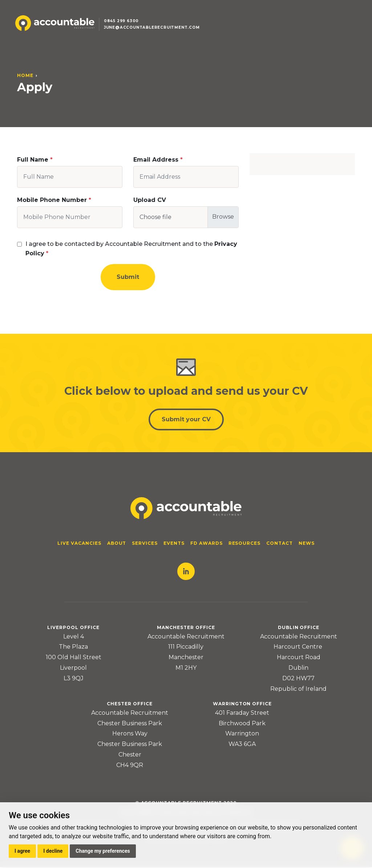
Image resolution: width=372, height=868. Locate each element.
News (307, 544)
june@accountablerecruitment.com (155, 30)
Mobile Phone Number (52, 200)
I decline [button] (53, 851)
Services (145, 544)
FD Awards (207, 544)
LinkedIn (186, 572)
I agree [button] (22, 851)
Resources (245, 544)
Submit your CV (186, 420)
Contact (280, 544)
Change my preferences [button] (103, 851)
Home (25, 75)
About (117, 544)
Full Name (33, 160)
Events (174, 544)
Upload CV (150, 200)
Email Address (156, 160)
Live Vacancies (79, 544)
